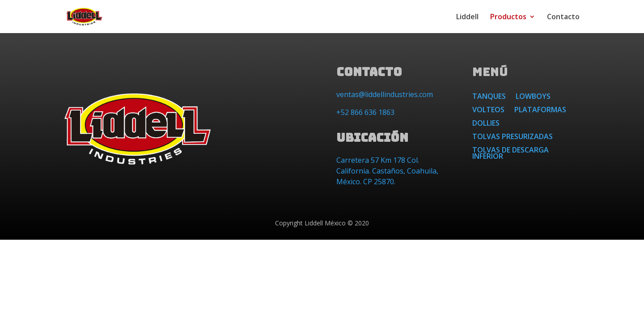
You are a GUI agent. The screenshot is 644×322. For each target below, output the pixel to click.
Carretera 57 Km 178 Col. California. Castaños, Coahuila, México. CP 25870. (387, 171)
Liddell (467, 17)
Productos (508, 17)
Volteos (488, 110)
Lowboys (533, 97)
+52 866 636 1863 (365, 112)
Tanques (489, 97)
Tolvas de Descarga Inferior (511, 154)
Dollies (486, 124)
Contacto (563, 17)
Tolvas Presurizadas (513, 137)
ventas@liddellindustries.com (385, 94)
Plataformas (540, 110)
